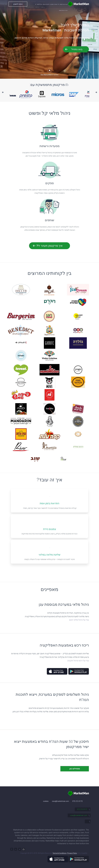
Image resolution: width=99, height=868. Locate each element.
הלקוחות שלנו (46, 4)
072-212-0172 (77, 801)
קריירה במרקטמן (63, 10)
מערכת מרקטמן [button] (63, 4)
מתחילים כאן (75, 769)
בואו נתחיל (77, 49)
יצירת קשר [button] (39, 4)
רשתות (56, 4)
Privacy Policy (72, 853)
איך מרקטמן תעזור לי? (49, 246)
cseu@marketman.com (60, 801)
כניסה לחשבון (18, 4)
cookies (46, 801)
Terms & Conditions (60, 853)
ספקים (52, 4)
